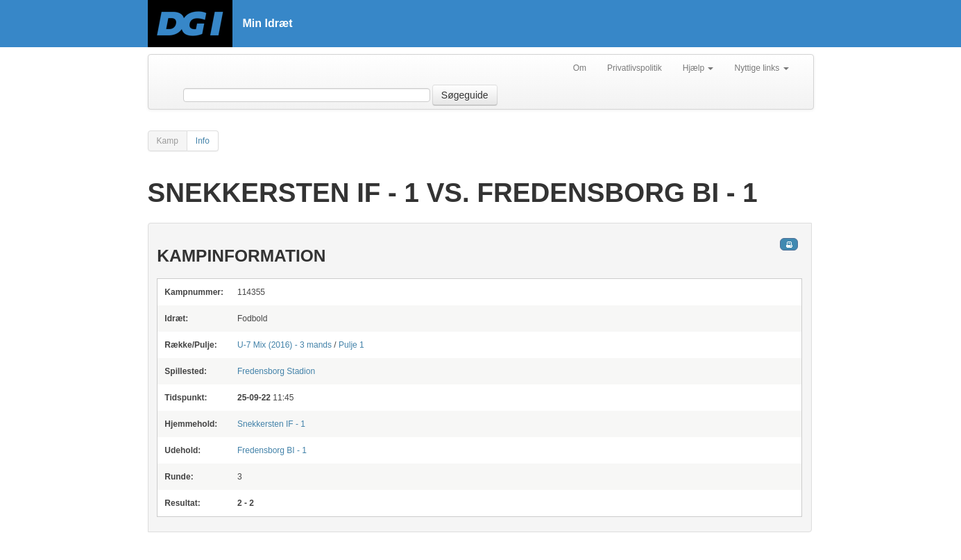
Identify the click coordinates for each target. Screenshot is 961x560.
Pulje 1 (351, 345)
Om (580, 68)
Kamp (168, 141)
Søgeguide (465, 95)
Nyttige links (761, 68)
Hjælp (698, 68)
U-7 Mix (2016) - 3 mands (284, 345)
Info (203, 141)
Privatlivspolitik (635, 68)
